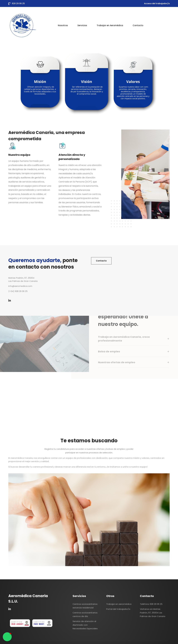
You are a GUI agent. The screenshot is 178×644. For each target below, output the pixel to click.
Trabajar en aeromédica (119, 604)
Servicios (82, 25)
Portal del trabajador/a (118, 609)
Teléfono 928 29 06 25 (151, 604)
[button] (7, 637)
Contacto (138, 25)
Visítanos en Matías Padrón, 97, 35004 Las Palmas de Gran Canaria (153, 613)
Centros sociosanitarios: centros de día (85, 614)
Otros (110, 596)
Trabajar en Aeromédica (110, 25)
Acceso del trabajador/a (157, 3)
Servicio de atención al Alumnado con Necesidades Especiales (85, 625)
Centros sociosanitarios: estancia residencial (85, 606)
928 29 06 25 (18, 3)
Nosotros (63, 25)
